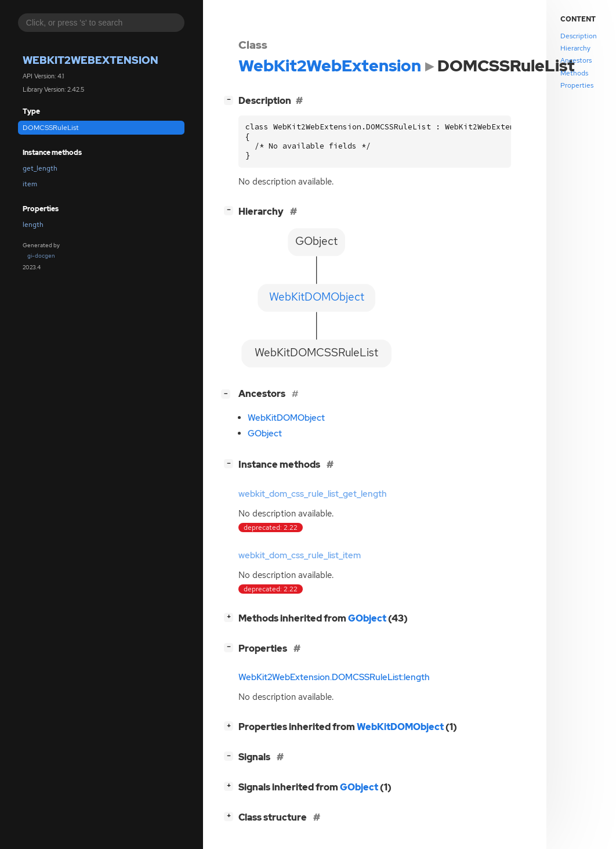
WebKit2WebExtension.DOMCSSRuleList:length (334, 677)
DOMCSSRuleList (51, 128)
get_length (40, 168)
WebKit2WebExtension (90, 60)
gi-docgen (41, 256)
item (30, 184)
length (33, 225)
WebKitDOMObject (286, 418)
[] (231, 100)
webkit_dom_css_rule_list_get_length (313, 494)
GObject (265, 433)
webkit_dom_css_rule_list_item (300, 555)
